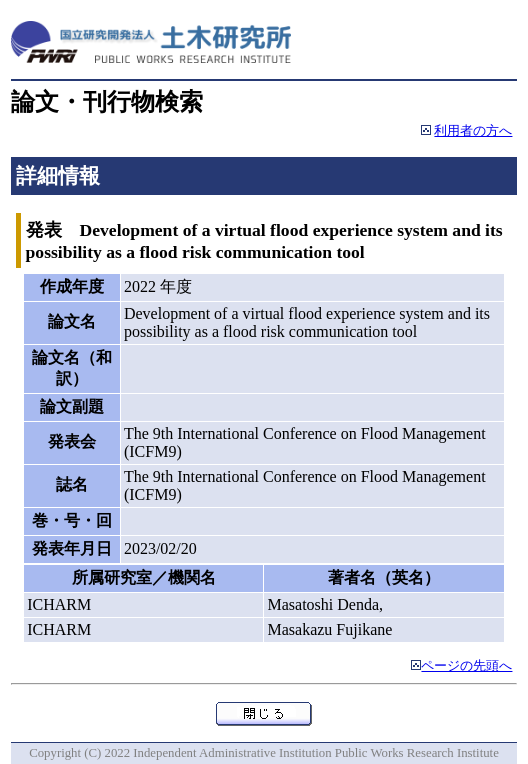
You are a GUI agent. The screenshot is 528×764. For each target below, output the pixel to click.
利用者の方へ (473, 131)
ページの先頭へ (466, 666)
